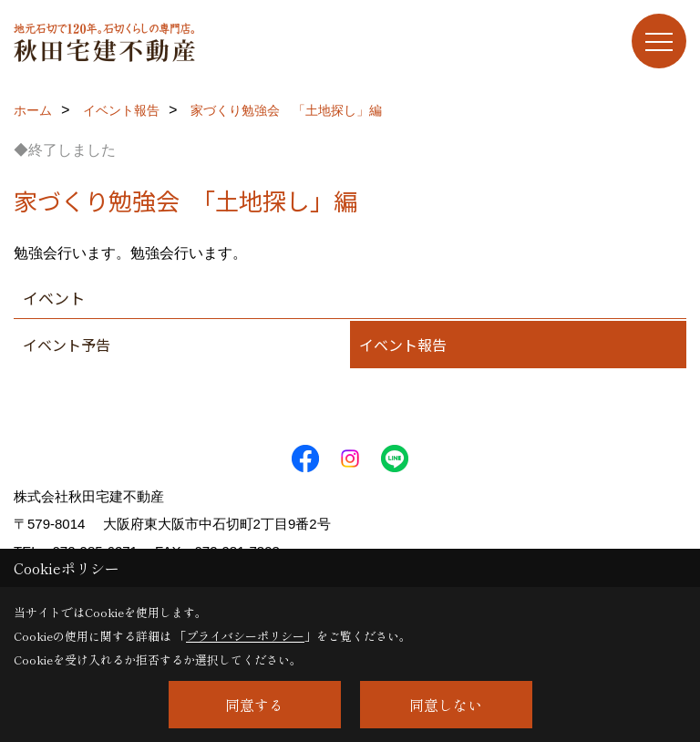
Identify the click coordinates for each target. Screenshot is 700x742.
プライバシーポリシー (245, 636)
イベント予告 (67, 345)
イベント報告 (403, 345)
